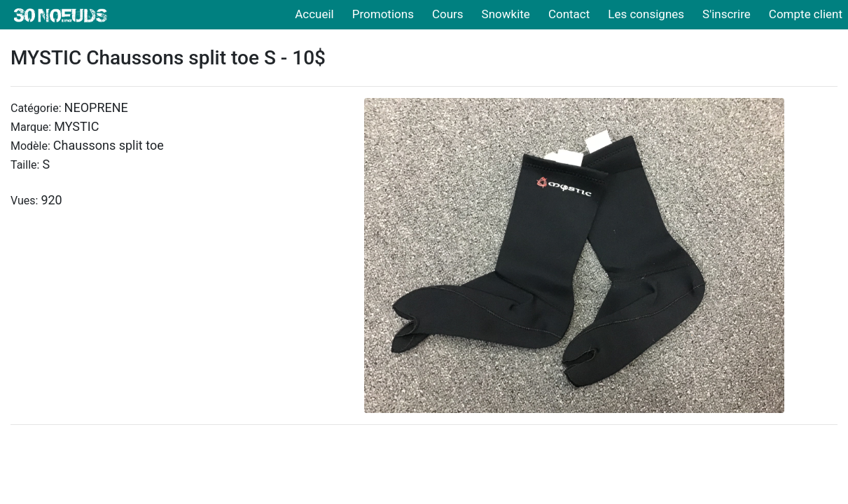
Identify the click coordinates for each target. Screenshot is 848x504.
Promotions (383, 14)
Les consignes (646, 14)
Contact (569, 14)
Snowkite (506, 14)
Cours (448, 14)
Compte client (806, 14)
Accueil (314, 14)
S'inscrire (727, 14)
